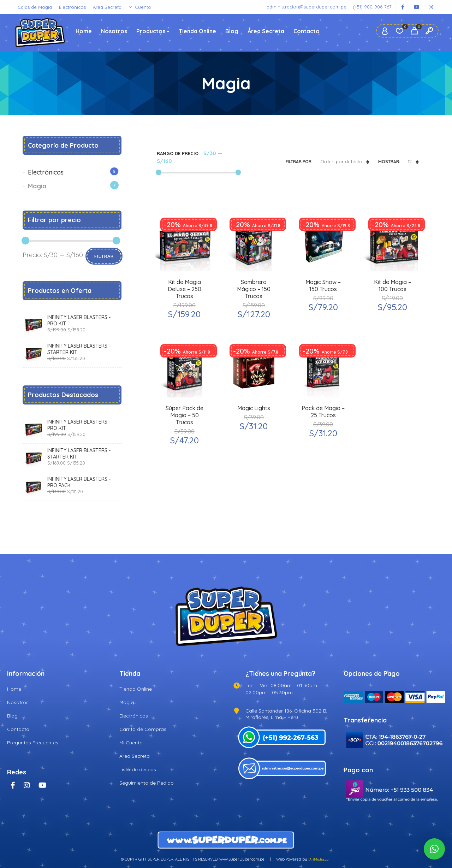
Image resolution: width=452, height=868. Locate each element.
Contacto (307, 31)
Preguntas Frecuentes (33, 743)
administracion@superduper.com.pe (307, 7)
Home (84, 31)
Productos (151, 31)
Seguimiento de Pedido (147, 783)
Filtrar (104, 256)
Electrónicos (72, 7)
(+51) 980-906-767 (372, 7)
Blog (232, 31)
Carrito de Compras (143, 729)
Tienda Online (197, 31)
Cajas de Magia (35, 7)
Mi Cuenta (140, 7)
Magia (37, 186)
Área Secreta (107, 7)
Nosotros (114, 31)
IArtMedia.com (320, 859)
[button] (434, 849)
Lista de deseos (138, 769)
